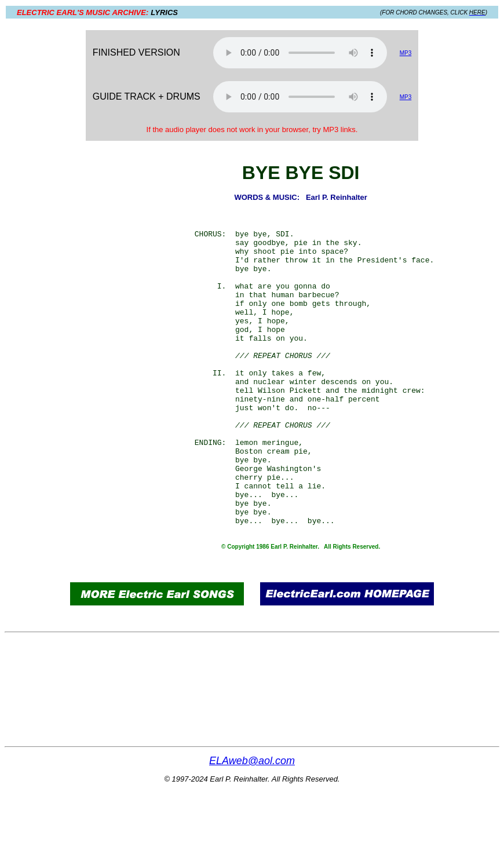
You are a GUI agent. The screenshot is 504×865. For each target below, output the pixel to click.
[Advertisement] (76, 346)
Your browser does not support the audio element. (300, 53)
